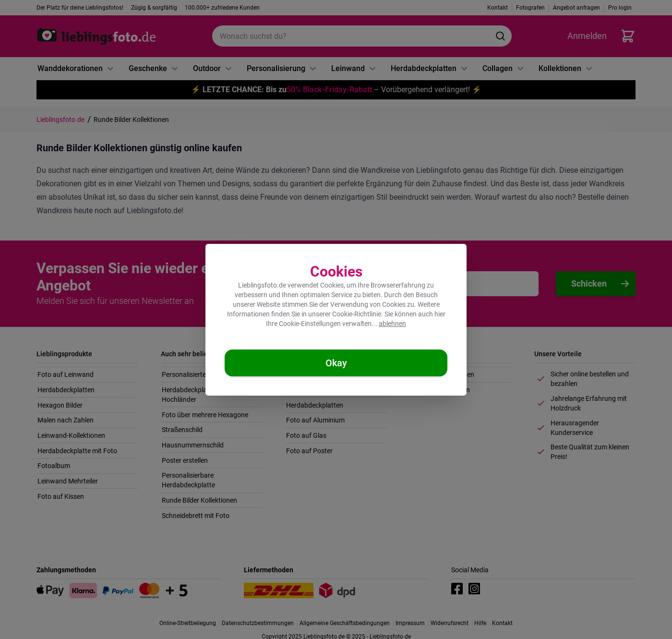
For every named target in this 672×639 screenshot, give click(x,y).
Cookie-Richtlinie (357, 314)
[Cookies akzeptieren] (336, 363)
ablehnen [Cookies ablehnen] (392, 324)
